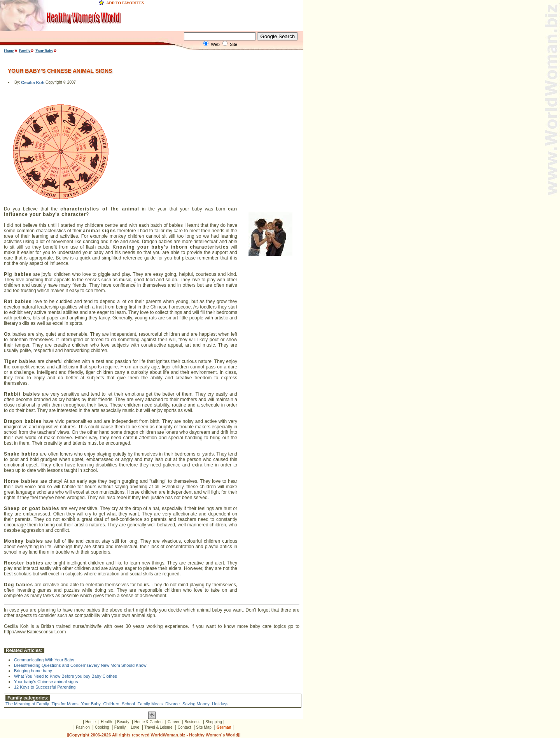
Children (111, 704)
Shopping (213, 722)
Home (9, 51)
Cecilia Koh (33, 83)
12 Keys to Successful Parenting (45, 687)
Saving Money (196, 704)
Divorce (172, 704)
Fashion (83, 727)
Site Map (204, 727)
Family (24, 51)
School (128, 704)
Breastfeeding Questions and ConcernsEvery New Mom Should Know (80, 665)
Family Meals (150, 704)
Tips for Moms (65, 704)
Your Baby (44, 51)
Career (174, 722)
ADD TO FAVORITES (125, 3)
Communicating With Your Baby (44, 660)
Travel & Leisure (158, 727)
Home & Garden (149, 722)
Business (193, 722)
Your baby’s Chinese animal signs (46, 682)
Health (106, 722)
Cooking (102, 727)
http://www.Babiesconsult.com (35, 632)
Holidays (220, 704)
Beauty (123, 722)
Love (135, 727)
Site (234, 44)
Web (215, 44)
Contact (184, 727)
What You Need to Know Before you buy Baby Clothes (66, 676)
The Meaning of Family (27, 704)
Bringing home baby (33, 671)
